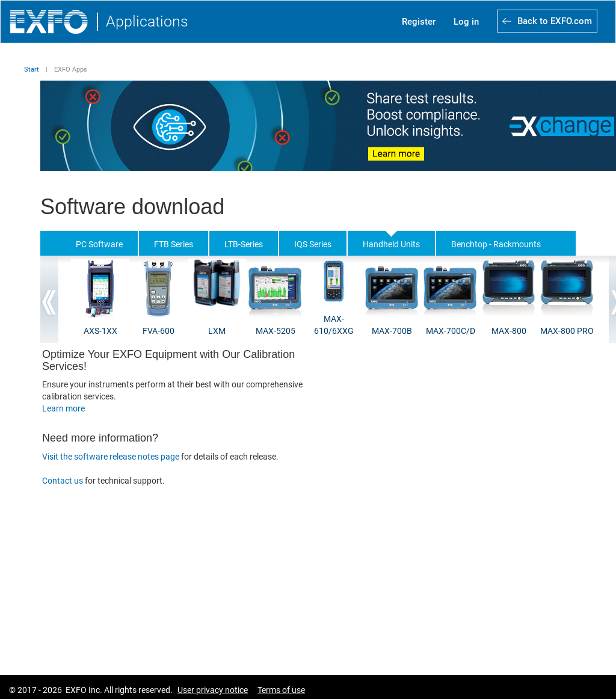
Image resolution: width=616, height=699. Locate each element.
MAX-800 (509, 331)
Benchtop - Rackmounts (496, 244)
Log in (466, 22)
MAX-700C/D (451, 331)
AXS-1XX (100, 331)
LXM (217, 331)
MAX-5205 (276, 331)
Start (32, 69)
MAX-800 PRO (567, 331)
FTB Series (174, 244)
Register (419, 22)
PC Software (99, 244)
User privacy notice (213, 690)
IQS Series (313, 244)
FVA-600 (159, 331)
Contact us (63, 481)
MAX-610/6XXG (334, 325)
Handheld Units (391, 244)
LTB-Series (244, 244)
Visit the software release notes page (111, 457)
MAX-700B (392, 331)
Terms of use (281, 690)
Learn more (63, 408)
